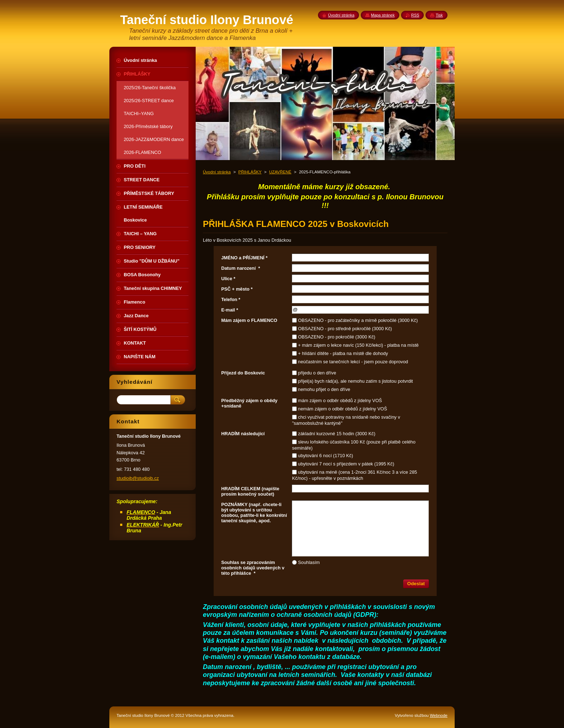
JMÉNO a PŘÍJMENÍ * (244, 258)
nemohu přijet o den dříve (324, 389)
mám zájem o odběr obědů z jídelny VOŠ (340, 401)
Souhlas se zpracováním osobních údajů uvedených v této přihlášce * (253, 568)
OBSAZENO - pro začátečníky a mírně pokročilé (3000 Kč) (358, 320)
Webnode (439, 715)
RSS (415, 15)
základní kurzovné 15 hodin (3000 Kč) (337, 434)
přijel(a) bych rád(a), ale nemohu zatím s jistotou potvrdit (356, 381)
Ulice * (228, 279)
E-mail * (230, 310)
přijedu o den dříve (317, 373)
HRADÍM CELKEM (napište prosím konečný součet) (250, 491)
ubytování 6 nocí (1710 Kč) (326, 456)
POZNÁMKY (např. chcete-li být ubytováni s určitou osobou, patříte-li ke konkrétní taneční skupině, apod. (254, 513)
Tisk (439, 15)
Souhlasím (309, 562)
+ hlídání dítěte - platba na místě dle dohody (343, 353)
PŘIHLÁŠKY (250, 172)
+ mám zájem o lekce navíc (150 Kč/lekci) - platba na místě (358, 345)
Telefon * (231, 299)
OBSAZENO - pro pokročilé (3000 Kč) (337, 337)
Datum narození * (241, 268)
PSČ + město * (237, 289)
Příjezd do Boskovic (243, 373)
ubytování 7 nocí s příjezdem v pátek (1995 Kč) (346, 464)
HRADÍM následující (243, 434)
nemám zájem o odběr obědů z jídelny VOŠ (343, 409)
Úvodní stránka (217, 172)
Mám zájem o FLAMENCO (249, 320)
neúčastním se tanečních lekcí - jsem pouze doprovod (353, 362)
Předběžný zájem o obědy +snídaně (249, 403)
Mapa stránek (383, 15)
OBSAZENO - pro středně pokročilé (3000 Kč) (345, 329)
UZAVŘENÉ (280, 172)
